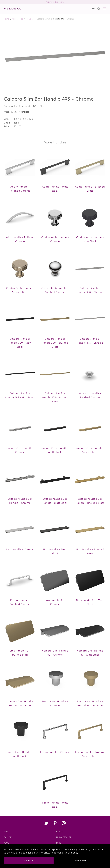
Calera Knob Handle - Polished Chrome (55, 290)
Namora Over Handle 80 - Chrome (55, 653)
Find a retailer (64, 837)
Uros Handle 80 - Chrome (55, 602)
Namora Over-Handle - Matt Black (55, 450)
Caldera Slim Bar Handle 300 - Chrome (90, 290)
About (7, 843)
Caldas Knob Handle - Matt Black (90, 239)
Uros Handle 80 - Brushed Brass (20, 653)
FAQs (59, 843)
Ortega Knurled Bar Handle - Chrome (20, 501)
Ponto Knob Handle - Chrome (55, 703)
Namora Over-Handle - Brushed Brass (90, 450)
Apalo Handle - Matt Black (55, 189)
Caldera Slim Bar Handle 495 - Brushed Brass (55, 397)
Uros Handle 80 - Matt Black (90, 602)
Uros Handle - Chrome (20, 549)
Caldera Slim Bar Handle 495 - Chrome (90, 341)
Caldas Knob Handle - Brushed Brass (20, 290)
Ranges (60, 832)
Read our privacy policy (64, 853)
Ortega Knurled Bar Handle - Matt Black (55, 501)
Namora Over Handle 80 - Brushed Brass (20, 703)
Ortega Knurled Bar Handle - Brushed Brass (90, 501)
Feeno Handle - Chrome (55, 752)
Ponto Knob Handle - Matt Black (20, 754)
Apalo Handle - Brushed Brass (90, 189)
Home (7, 832)
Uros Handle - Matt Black (55, 551)
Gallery (8, 837)
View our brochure (55, 2)
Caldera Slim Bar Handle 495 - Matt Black (20, 395)
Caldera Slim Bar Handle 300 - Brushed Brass (55, 343)
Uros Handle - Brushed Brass (90, 551)
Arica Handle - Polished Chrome (20, 239)
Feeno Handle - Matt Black (55, 805)
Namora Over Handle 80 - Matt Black (90, 653)
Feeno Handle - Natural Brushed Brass (90, 754)
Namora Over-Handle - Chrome (20, 450)
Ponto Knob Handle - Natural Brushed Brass (90, 703)
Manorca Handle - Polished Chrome (90, 395)
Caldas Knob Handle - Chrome (55, 239)
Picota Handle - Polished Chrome (20, 602)
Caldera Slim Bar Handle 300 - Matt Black (20, 343)
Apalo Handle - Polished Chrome (20, 189)
